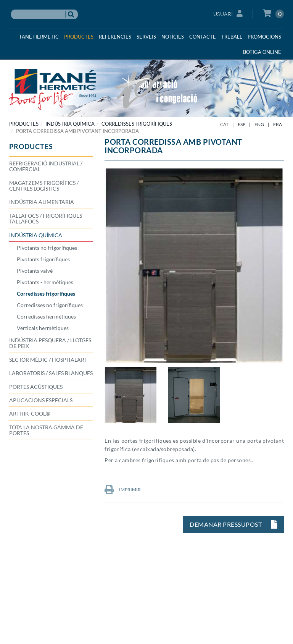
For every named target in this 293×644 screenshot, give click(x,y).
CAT (224, 124)
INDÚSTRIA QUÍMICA (70, 124)
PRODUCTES (24, 124)
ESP (241, 124)
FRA (278, 124)
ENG (259, 124)
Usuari (228, 14)
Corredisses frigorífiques (137, 124)
